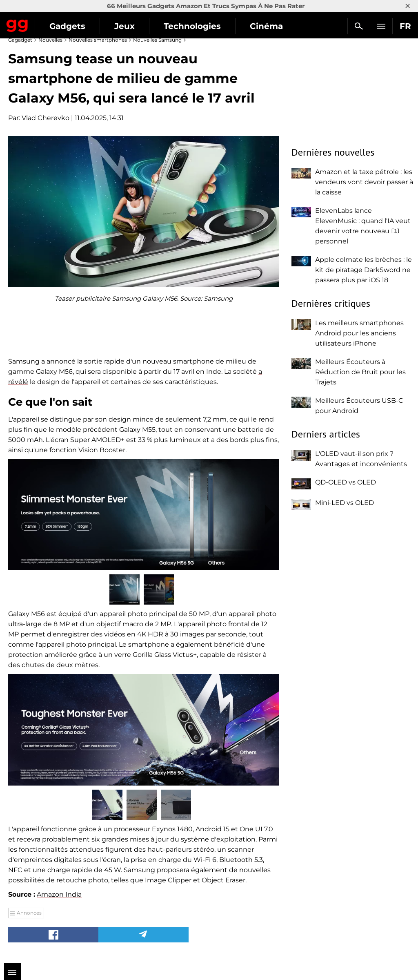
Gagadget (17, 24)
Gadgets (67, 26)
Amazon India (59, 894)
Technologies (192, 26)
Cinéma (266, 26)
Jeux (125, 26)
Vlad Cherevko (46, 118)
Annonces (29, 913)
